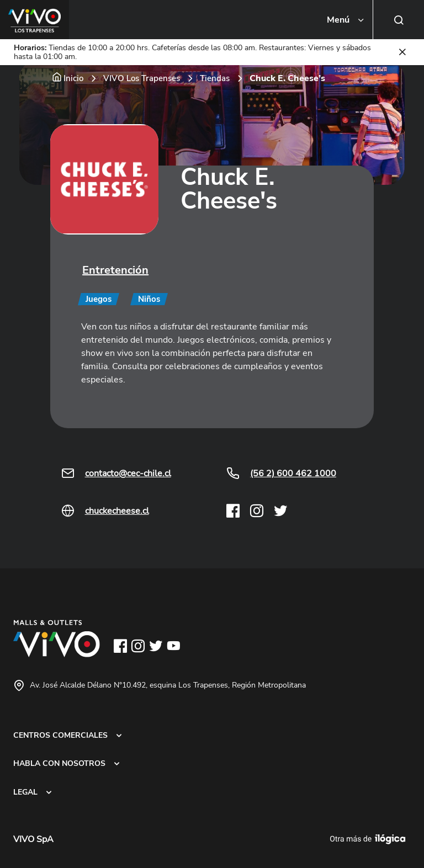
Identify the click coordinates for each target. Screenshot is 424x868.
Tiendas (215, 78)
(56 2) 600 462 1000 (293, 473)
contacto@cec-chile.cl (128, 473)
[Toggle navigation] (346, 20)
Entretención (115, 270)
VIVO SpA (33, 839)
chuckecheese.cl (117, 511)
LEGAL (25, 792)
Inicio (73, 78)
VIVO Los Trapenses (142, 78)
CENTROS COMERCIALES (60, 735)
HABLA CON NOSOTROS (59, 763)
